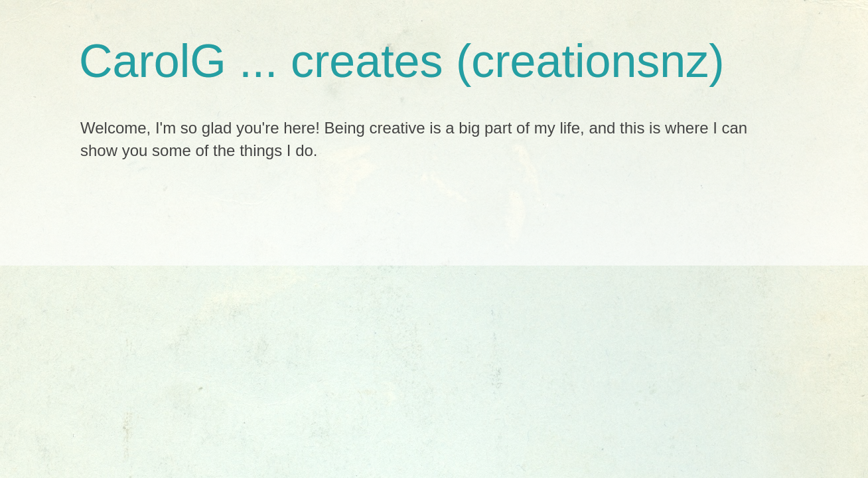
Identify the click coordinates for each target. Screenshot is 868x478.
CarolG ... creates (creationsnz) (402, 61)
